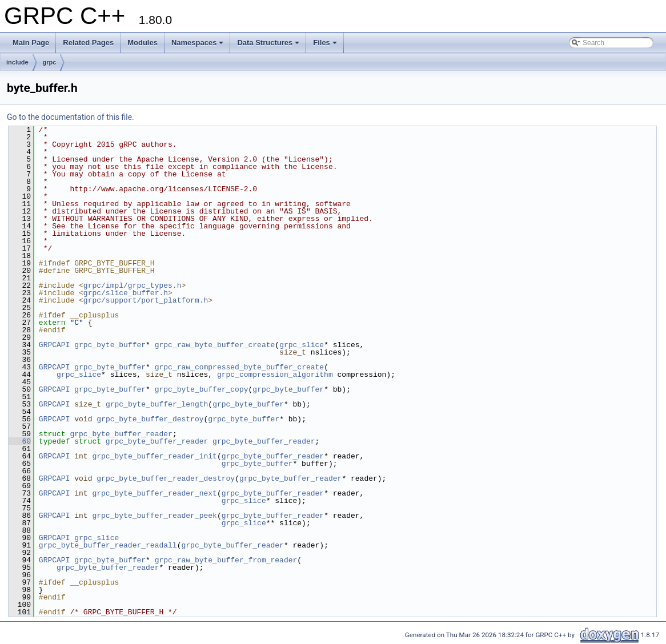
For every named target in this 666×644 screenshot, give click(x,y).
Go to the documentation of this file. (71, 117)
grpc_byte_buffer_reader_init (154, 456)
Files (325, 43)
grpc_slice (302, 345)
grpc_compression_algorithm (275, 375)
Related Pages (88, 43)
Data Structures (268, 43)
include (17, 62)
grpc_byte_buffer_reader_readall (108, 545)
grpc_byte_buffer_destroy (150, 419)
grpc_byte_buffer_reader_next (154, 493)
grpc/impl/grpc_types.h (133, 285)
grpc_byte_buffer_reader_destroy (166, 478)
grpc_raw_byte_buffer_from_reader (226, 560)
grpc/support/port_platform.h (146, 300)
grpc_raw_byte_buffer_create (215, 345)
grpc (50, 62)
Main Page (31, 43)
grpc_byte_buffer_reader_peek (154, 516)
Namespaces (198, 43)
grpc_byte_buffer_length (157, 404)
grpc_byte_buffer (110, 345)
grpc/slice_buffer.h (126, 293)
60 (20, 441)
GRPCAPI (55, 345)
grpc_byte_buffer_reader (121, 434)
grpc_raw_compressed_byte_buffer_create (239, 367)
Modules (143, 43)
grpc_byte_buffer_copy (202, 389)
